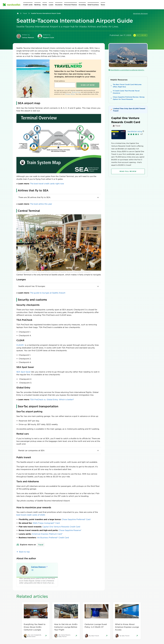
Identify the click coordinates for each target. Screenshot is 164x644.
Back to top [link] (24, 552)
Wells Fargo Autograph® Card (46, 523)
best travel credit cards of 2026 (31, 515)
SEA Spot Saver (24, 372)
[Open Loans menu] (51, 5)
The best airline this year (41, 204)
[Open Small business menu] (93, 5)
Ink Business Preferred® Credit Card (53, 538)
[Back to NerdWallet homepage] (18, 13)
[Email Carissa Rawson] (32, 570)
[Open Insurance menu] (59, 5)
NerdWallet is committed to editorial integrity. (126, 70)
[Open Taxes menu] (103, 5)
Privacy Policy (70, 94)
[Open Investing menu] (82, 5)
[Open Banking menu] (38, 5)
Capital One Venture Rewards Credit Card (61, 527)
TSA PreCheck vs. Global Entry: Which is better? (52, 400)
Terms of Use (76, 92)
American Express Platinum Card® (47, 534)
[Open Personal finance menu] (71, 5)
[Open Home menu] (45, 5)
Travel (25, 13)
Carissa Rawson (39, 567)
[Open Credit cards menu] (28, 5)
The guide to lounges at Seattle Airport (48, 293)
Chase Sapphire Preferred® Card (76, 519)
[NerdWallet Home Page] (12, 5)
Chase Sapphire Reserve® (70, 530)
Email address (60, 81)
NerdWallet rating (135, 131)
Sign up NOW (88, 85)
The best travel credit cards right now (47, 184)
